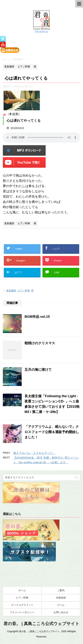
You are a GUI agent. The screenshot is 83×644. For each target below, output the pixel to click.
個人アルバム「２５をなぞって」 (34, 453)
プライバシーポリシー (22, 612)
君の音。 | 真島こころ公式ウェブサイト (41, 624)
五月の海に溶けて (38, 370)
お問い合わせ (61, 612)
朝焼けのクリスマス (40, 343)
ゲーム (61, 605)
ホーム (22, 590)
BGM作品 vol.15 (37, 317)
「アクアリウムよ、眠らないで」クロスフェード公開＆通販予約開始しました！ (52, 432)
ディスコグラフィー (22, 605)
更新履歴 (11, 291)
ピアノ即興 (24, 291)
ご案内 (61, 590)
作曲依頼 (61, 598)
